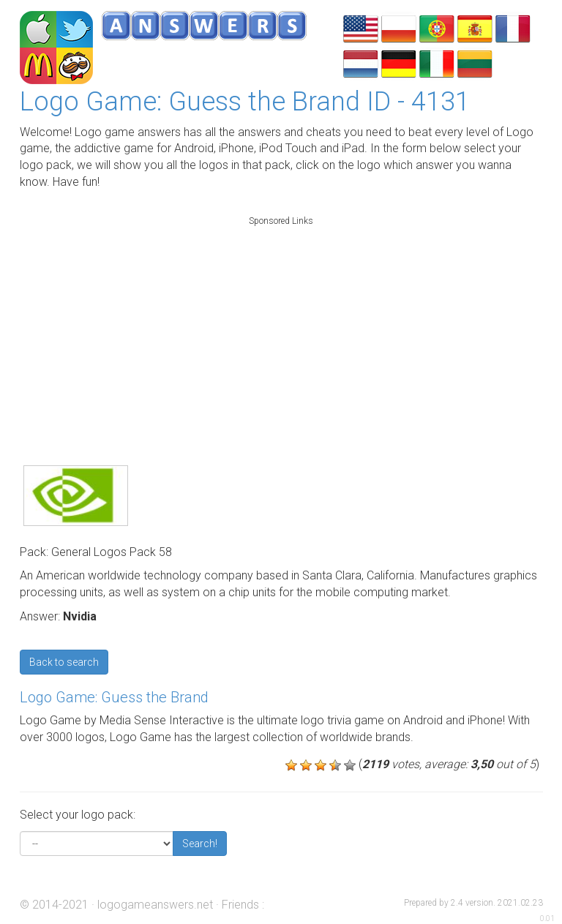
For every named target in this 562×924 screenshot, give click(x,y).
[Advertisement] (281, 325)
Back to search (64, 662)
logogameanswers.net (155, 905)
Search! (200, 844)
